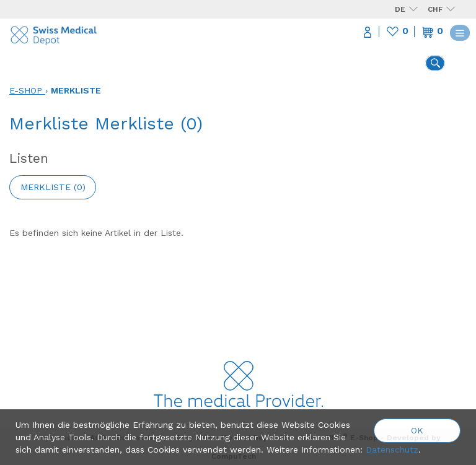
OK (417, 430)
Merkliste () (53, 187)
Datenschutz (392, 450)
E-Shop (26, 90)
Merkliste (76, 90)
